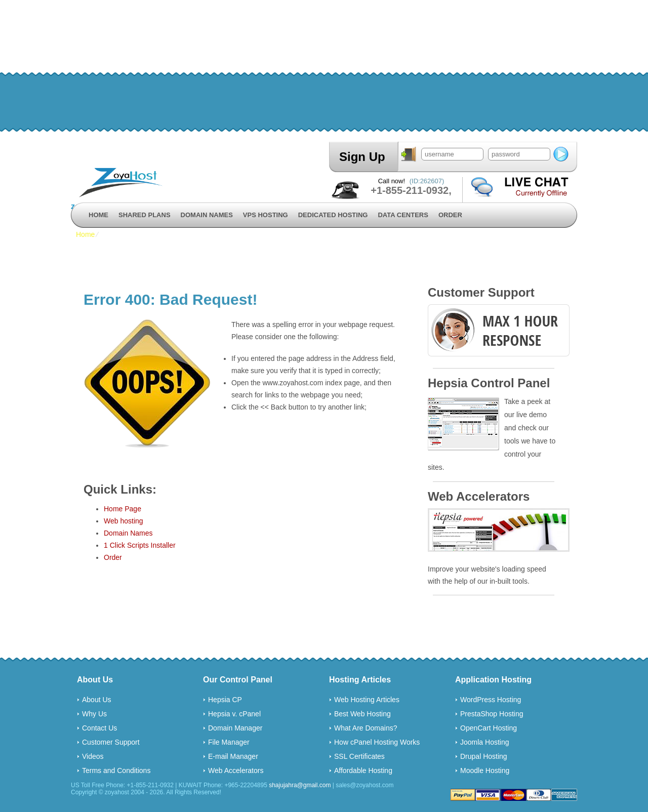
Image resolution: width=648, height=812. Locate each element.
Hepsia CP (225, 700)
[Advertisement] (304, 71)
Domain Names (207, 215)
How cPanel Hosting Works (377, 742)
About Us (97, 700)
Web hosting (124, 521)
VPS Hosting (266, 215)
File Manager (229, 742)
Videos (93, 756)
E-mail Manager (233, 756)
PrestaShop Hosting (492, 714)
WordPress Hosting (491, 700)
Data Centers (403, 215)
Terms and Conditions (116, 770)
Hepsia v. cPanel (234, 714)
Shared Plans (145, 215)
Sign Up (362, 157)
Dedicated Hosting (333, 215)
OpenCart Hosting (489, 728)
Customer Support (111, 742)
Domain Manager (235, 728)
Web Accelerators (236, 770)
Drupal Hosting (484, 756)
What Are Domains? (366, 728)
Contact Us (99, 728)
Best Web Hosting (362, 714)
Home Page (123, 509)
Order (450, 215)
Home (98, 215)
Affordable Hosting (363, 770)
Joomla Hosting (485, 742)
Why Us (94, 714)
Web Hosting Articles (367, 700)
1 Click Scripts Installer (140, 545)
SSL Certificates (359, 756)
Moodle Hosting (485, 770)
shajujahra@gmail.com (300, 785)
